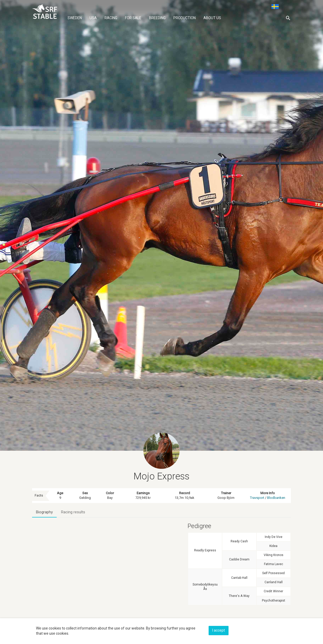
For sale (133, 18)
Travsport (257, 498)
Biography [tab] (44, 512)
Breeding (157, 18)
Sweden (75, 18)
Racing (111, 18)
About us (212, 18)
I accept (219, 630)
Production (185, 18)
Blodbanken (276, 498)
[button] (288, 18)
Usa (93, 18)
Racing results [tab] (73, 512)
